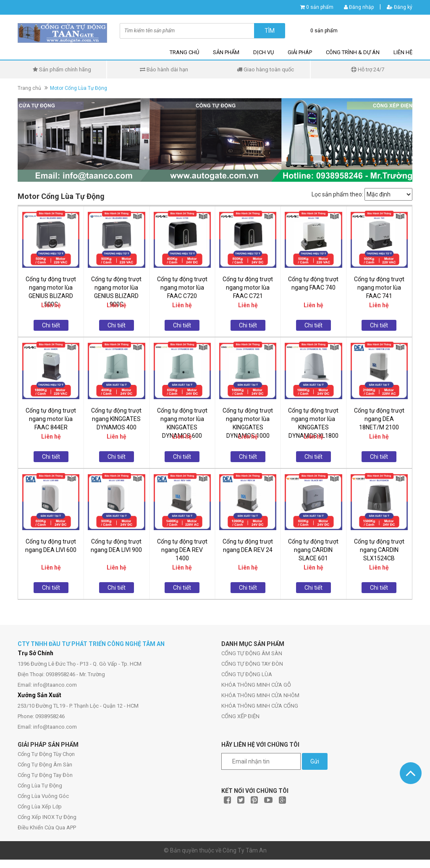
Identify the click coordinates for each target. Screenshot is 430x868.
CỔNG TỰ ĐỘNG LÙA (247, 674)
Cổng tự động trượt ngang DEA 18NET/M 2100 (379, 419)
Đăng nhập (359, 7)
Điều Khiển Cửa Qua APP (47, 827)
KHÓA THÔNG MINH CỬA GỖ (256, 685)
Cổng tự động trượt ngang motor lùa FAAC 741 (379, 288)
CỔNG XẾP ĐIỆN (240, 716)
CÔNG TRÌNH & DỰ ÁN (353, 52)
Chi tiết (51, 325)
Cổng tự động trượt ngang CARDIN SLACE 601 (313, 550)
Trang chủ (29, 88)
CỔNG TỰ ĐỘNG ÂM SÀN (252, 653)
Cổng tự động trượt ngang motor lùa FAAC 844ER (51, 419)
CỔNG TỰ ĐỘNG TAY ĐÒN (252, 664)
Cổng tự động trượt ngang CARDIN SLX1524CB (379, 550)
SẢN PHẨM (226, 52)
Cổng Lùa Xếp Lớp (40, 807)
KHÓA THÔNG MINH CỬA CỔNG (260, 706)
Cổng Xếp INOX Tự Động (47, 817)
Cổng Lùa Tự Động (40, 786)
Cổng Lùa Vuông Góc (43, 796)
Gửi (315, 761)
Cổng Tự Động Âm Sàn (45, 765)
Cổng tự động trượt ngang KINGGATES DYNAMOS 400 (116, 419)
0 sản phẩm (320, 7)
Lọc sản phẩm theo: (337, 194)
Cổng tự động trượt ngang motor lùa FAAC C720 (182, 288)
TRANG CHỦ (184, 52)
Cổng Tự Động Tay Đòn (45, 775)
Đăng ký (400, 7)
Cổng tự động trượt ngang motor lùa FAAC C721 (248, 288)
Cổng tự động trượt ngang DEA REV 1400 (182, 550)
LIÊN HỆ (403, 52)
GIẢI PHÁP (300, 52)
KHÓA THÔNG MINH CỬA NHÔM (260, 695)
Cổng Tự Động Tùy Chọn (46, 754)
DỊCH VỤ (264, 52)
